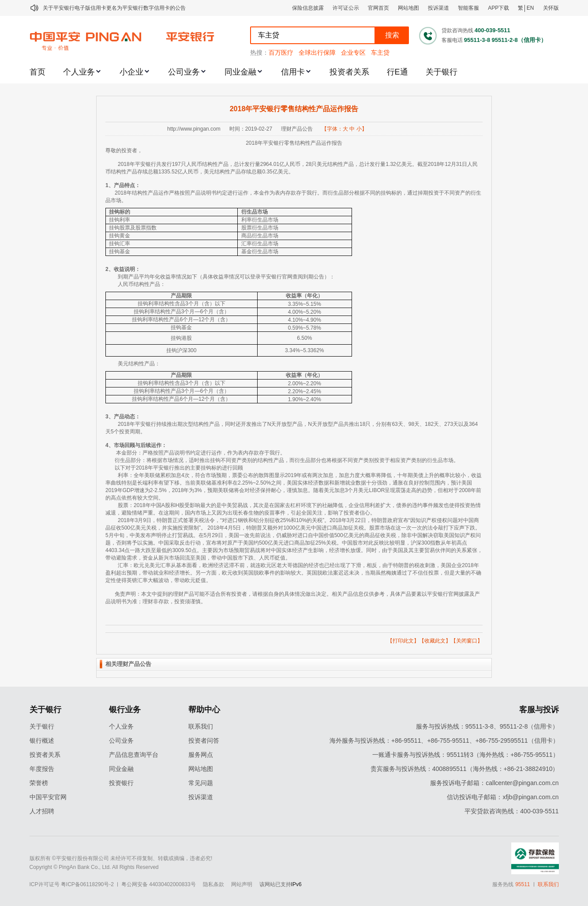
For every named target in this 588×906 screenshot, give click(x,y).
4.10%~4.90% (305, 320)
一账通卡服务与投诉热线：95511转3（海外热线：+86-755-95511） (465, 755)
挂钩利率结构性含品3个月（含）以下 (182, 304)
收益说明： (127, 269)
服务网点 (201, 755)
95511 (522, 884)
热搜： (259, 53)
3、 (110, 417)
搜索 (392, 35)
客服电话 (452, 40)
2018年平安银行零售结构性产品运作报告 (294, 109)
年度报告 (42, 769)
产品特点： (127, 185)
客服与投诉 (539, 710)
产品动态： (127, 417)
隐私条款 (213, 884)
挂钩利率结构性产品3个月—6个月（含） (182, 312)
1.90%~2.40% (305, 399)
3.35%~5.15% (305, 304)
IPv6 (296, 884)
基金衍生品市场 (260, 252)
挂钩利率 (120, 220)
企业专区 (353, 53)
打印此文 (403, 641)
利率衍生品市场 (260, 220)
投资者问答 (204, 741)
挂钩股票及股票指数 (133, 228)
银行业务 (125, 710)
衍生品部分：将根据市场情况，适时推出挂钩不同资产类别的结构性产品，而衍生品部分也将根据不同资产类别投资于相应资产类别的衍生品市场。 (287, 460)
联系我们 (201, 726)
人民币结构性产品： (142, 284)
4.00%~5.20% (305, 312)
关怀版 (551, 8)
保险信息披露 (308, 8)
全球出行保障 (317, 53)
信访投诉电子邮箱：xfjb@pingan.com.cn (503, 797)
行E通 (397, 72)
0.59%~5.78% (305, 328)
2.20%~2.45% (305, 391)
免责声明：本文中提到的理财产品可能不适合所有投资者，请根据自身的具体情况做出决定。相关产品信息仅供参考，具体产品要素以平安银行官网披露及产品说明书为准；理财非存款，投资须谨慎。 (293, 598)
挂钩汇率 (120, 244)
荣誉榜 (39, 783)
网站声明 (242, 884)
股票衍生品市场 (260, 228)
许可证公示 (346, 8)
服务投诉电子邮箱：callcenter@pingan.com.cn (494, 783)
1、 (110, 185)
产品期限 (181, 296)
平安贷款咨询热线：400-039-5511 (511, 811)
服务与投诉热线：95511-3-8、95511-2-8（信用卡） (487, 726)
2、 (110, 269)
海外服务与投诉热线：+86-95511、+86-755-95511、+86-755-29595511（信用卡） (444, 741)
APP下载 (498, 8)
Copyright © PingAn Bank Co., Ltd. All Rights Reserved (94, 867)
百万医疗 (281, 53)
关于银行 (442, 72)
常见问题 (201, 783)
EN (530, 8)
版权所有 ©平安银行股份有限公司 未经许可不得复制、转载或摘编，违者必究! (121, 858)
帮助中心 (204, 710)
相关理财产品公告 (128, 664)
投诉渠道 (438, 8)
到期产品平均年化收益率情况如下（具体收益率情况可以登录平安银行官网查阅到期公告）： (226, 277)
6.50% (304, 338)
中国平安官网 (48, 797)
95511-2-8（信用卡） (519, 40)
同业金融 (240, 72)
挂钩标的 (120, 212)
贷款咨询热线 (457, 30)
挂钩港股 (181, 338)
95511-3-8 (477, 40)
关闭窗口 (467, 641)
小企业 (131, 72)
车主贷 (380, 53)
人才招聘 (42, 811)
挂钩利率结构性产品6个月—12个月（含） (181, 320)
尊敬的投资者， (124, 150)
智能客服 (468, 8)
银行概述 (42, 741)
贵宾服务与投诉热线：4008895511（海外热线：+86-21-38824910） (465, 769)
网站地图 (408, 8)
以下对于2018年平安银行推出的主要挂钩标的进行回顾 (179, 468)
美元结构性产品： (139, 364)
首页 (37, 72)
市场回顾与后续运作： (140, 445)
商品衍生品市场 (260, 236)
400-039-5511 (492, 30)
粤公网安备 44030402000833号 (159, 884)
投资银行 (121, 783)
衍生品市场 (255, 212)
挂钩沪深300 (181, 350)
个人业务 (79, 72)
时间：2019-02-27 (251, 129)
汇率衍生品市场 (260, 244)
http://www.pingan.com (194, 129)
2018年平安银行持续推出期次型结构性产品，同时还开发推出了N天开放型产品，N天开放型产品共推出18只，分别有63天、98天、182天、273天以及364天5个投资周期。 (292, 428)
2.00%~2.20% (305, 383)
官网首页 (378, 8)
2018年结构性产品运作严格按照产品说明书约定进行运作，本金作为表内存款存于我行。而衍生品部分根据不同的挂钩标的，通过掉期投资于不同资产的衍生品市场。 (293, 197)
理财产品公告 (297, 129)
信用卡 (293, 72)
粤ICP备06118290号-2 (87, 884)
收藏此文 (435, 641)
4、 (110, 445)
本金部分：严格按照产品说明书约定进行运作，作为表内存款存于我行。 (201, 453)
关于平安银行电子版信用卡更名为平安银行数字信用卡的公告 (114, 8)
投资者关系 (349, 72)
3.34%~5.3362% (304, 350)
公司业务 (184, 72)
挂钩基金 (120, 252)
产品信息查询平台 (134, 755)
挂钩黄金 (120, 236)
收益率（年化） (304, 296)
